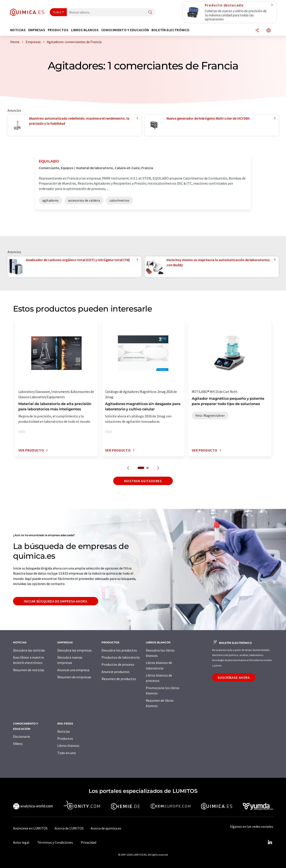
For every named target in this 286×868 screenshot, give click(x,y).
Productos (65, 738)
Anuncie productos (116, 672)
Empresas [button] (37, 30)
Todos (57, 12)
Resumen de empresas (74, 677)
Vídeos (18, 744)
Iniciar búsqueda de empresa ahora (56, 601)
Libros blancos (68, 746)
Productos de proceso (118, 664)
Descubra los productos (119, 650)
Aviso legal (21, 842)
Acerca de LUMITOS (69, 828)
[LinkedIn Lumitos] (270, 842)
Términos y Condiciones (55, 842)
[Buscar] (150, 12)
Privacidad (88, 842)
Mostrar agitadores (143, 481)
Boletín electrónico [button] (170, 30)
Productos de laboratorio (121, 657)
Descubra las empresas (75, 650)
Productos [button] (58, 30)
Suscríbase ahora (234, 677)
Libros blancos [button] (85, 30)
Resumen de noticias (29, 670)
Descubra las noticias (29, 650)
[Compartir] (257, 31)
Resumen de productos (119, 679)
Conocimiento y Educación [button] (125, 30)
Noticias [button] (18, 30)
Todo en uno (67, 753)
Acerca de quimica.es (106, 828)
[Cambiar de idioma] (269, 31)
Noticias (64, 731)
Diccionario (22, 736)
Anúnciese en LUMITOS (30, 828)
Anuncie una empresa (73, 670)
